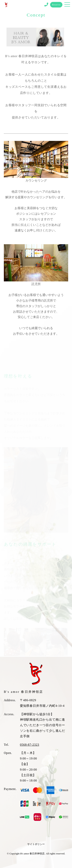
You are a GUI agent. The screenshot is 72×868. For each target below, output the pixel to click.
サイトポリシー (36, 844)
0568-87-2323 (30, 745)
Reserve (56, 5)
